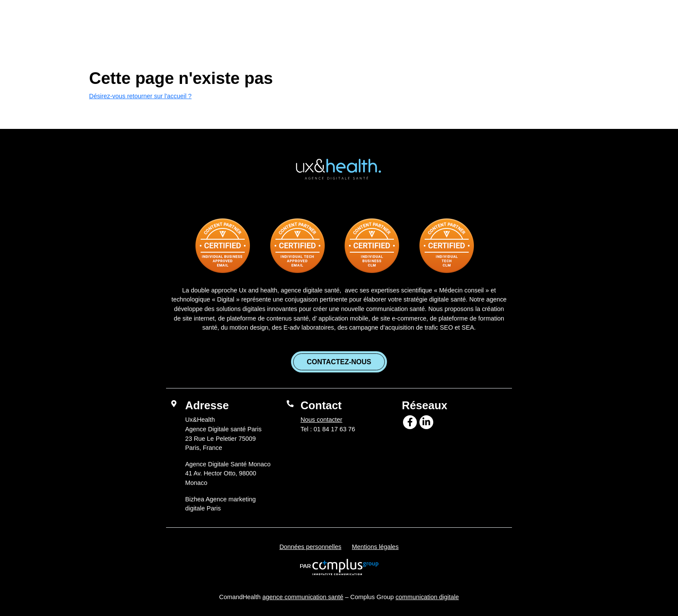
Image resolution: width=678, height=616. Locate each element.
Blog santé (435, 21)
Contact (531, 21)
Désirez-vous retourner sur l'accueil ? (140, 96)
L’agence (261, 21)
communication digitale (427, 597)
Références (373, 21)
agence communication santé (303, 597)
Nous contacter (321, 420)
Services (312, 21)
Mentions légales (375, 547)
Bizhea (486, 21)
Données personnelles (310, 547)
